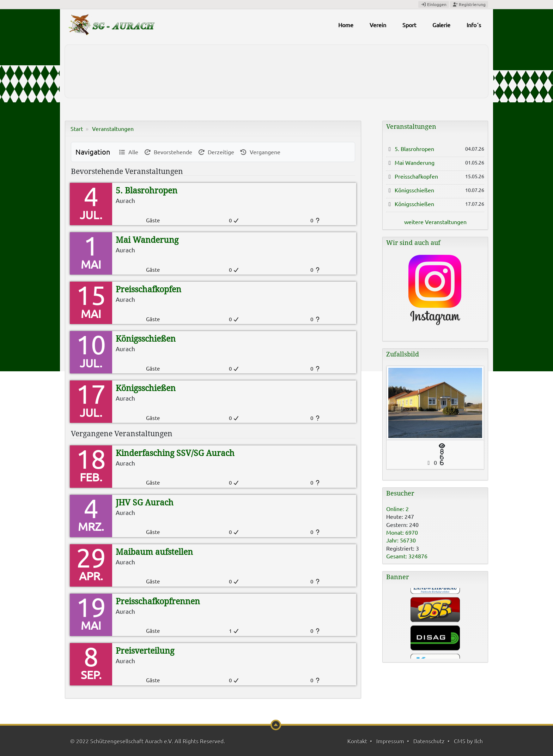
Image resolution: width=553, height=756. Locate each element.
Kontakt (357, 741)
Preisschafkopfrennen (158, 601)
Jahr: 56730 (401, 540)
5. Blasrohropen (147, 191)
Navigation (93, 152)
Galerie (441, 25)
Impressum (390, 741)
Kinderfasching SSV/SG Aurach (175, 453)
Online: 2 (397, 509)
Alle (128, 152)
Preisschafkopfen (148, 289)
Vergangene (260, 152)
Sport (409, 25)
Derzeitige (216, 152)
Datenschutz (429, 741)
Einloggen (434, 4)
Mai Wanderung (147, 240)
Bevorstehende (168, 152)
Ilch (479, 741)
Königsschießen (146, 339)
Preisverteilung (145, 651)
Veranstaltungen (113, 128)
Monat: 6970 (402, 532)
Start (77, 128)
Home (346, 25)
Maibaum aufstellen (154, 552)
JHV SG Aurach (145, 503)
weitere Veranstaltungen (435, 222)
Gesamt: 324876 (407, 556)
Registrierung (469, 4)
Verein (378, 25)
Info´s (474, 25)
